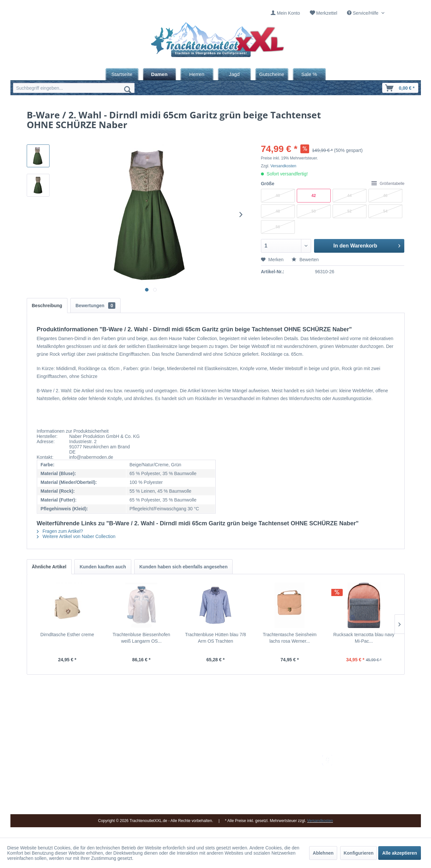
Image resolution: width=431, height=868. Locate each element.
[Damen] (159, 74)
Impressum (201, 758)
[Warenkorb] (400, 88)
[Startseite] (122, 74)
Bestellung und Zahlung (280, 774)
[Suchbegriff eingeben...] (74, 88)
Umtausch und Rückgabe (282, 766)
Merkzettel (327, 13)
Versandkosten (283, 166)
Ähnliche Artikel (49, 567)
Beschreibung (47, 306)
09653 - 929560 (102, 766)
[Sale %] (309, 74)
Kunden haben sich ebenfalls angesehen (184, 567)
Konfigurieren (359, 853)
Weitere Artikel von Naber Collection (76, 536)
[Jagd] (234, 74)
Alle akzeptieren (400, 853)
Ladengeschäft (205, 782)
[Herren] (197, 74)
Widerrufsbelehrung (276, 782)
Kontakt (197, 766)
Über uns (199, 774)
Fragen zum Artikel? (60, 531)
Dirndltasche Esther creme (67, 635)
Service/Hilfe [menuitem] (363, 13)
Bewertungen (95, 306)
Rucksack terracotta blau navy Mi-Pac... (364, 638)
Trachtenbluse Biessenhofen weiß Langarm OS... (141, 638)
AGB (261, 805)
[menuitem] (285, 13)
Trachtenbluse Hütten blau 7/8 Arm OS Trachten (215, 638)
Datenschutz (269, 797)
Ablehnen (323, 853)
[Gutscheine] (272, 74)
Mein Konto (288, 13)
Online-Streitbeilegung (279, 789)
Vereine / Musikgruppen (214, 789)
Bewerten (305, 260)
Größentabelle (388, 184)
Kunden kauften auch (103, 567)
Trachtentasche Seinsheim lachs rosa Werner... (289, 638)
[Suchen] (128, 89)
